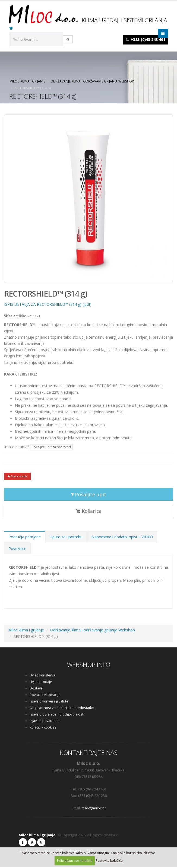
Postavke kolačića (109, 861)
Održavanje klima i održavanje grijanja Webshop (92, 81)
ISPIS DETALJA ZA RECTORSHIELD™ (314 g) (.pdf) (48, 304)
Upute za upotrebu (66, 538)
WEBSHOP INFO (89, 665)
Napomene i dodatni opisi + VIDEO (122, 538)
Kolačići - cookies (43, 728)
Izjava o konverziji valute (49, 702)
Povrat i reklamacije (45, 696)
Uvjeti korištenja (42, 676)
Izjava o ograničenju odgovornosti (57, 715)
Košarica (89, 512)
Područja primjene (25, 538)
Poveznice (17, 549)
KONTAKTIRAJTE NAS (89, 753)
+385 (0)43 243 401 (148, 39)
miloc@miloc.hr (94, 809)
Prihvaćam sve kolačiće (75, 861)
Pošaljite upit (88, 495)
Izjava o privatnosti (45, 722)
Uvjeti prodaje (41, 683)
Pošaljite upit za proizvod (51, 447)
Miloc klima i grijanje (27, 81)
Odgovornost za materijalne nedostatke (62, 709)
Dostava (36, 689)
